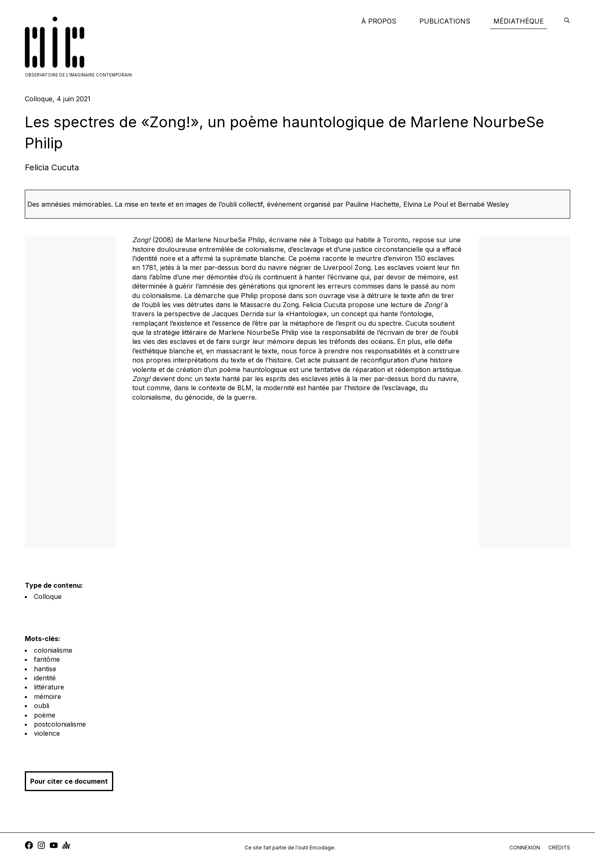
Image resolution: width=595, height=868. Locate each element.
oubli (42, 706)
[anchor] (66, 846)
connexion (525, 848)
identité (45, 678)
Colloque (48, 596)
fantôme (47, 659)
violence (47, 733)
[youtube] (54, 846)
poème (45, 715)
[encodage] (567, 21)
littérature (49, 687)
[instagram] (41, 846)
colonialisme (53, 650)
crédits (559, 848)
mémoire (48, 696)
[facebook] (29, 846)
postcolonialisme (60, 724)
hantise (45, 669)
